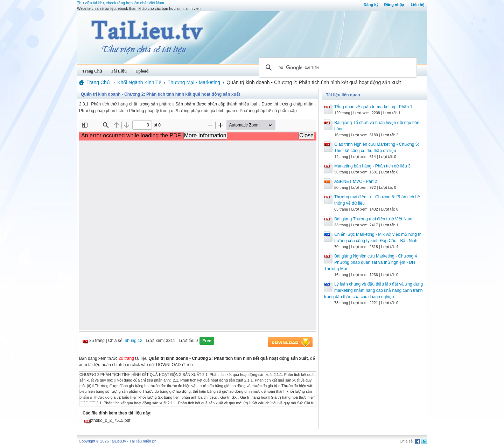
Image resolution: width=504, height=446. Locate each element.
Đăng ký (371, 5)
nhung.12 (134, 341)
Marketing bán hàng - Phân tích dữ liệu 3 (372, 166)
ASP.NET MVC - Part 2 (356, 181)
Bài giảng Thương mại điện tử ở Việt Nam (373, 219)
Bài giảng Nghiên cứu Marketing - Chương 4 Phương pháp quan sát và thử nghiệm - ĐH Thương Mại (370, 262)
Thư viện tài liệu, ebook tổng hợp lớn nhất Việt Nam (121, 3)
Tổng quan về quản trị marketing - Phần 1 (373, 107)
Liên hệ (418, 5)
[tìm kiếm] (337, 68)
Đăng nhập (394, 5)
